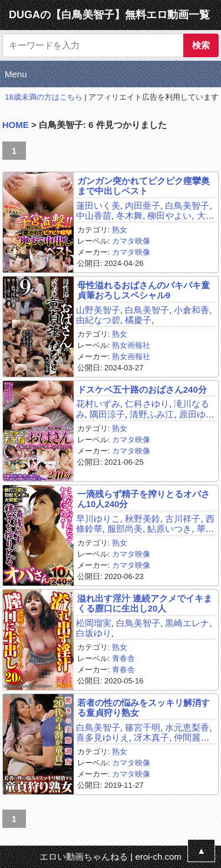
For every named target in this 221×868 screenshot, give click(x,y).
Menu (16, 74)
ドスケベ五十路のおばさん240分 (142, 389)
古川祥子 (183, 519)
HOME (16, 125)
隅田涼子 (107, 414)
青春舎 (123, 658)
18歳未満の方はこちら (43, 97)
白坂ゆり (94, 633)
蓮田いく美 (98, 206)
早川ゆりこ (98, 519)
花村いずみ (98, 404)
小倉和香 (192, 310)
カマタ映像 (131, 241)
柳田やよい (169, 216)
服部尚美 (125, 529)
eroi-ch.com (158, 857)
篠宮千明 (143, 727)
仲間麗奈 (192, 737)
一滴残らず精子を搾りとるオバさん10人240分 (144, 499)
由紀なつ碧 (98, 320)
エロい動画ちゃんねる (84, 857)
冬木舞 (129, 216)
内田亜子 (143, 206)
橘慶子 (138, 320)
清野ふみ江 (152, 414)
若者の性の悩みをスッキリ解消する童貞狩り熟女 (144, 708)
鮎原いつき (169, 529)
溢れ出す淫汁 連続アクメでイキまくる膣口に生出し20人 (145, 603)
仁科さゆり (147, 404)
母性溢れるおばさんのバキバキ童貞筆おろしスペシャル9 (144, 290)
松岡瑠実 (94, 623)
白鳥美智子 (187, 206)
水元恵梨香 (187, 727)
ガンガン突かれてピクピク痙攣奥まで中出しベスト (144, 186)
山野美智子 (98, 310)
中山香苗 (94, 216)
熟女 (120, 230)
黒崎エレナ (187, 623)
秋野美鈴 (143, 519)
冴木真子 (151, 737)
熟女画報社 (131, 345)
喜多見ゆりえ (103, 737)
